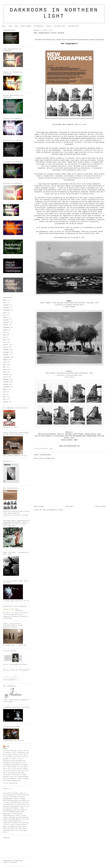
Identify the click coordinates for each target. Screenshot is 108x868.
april (5, 300)
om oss (7, 746)
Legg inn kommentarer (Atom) (53, 510)
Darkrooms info (73, 26)
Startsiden (69, 506)
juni (5, 335)
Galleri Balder (26, 26)
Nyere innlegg (39, 506)
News (16, 26)
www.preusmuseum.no (69, 446)
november (6, 305)
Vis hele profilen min (10, 783)
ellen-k (49, 26)
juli (5, 332)
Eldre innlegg (100, 506)
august (5, 330)
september (6, 310)
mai (4, 337)
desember (6, 320)
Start (4, 26)
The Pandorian (39, 26)
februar (6, 345)
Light (10, 26)
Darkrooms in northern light (54, 13)
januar (5, 317)
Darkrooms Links (60, 26)
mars (5, 303)
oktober (6, 308)
